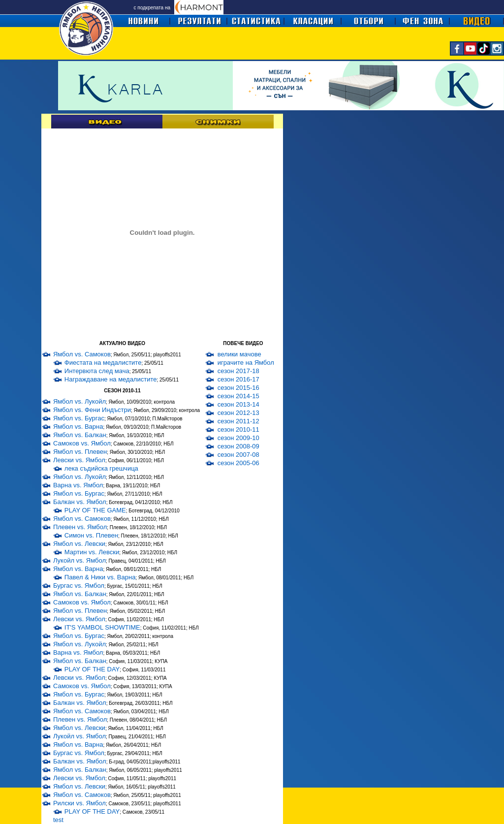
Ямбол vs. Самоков (82, 354)
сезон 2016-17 (238, 379)
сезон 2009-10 (238, 438)
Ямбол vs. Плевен (80, 452)
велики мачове (239, 354)
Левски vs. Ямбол (79, 460)
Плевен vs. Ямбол (80, 527)
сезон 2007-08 (238, 455)
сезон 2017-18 (238, 371)
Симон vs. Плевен (91, 535)
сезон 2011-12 (238, 421)
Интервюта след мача (97, 371)
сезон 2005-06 (238, 463)
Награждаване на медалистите (111, 379)
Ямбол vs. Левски (79, 544)
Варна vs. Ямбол (78, 485)
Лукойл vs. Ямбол (79, 560)
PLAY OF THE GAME (95, 510)
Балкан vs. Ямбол (80, 502)
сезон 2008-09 (238, 446)
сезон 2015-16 (238, 388)
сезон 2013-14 (238, 404)
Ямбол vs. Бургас (79, 418)
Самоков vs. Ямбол (82, 443)
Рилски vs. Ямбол (79, 803)
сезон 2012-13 (238, 413)
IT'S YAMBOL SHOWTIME (102, 627)
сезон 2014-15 (238, 396)
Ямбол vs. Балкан (80, 435)
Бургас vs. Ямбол (79, 586)
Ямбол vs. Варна (78, 427)
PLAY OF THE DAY (92, 669)
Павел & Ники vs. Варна (100, 577)
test (58, 820)
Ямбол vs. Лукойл (79, 401)
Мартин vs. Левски (92, 552)
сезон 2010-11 (238, 429)
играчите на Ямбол (246, 363)
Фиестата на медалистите (103, 363)
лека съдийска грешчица (101, 468)
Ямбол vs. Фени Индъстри (92, 410)
